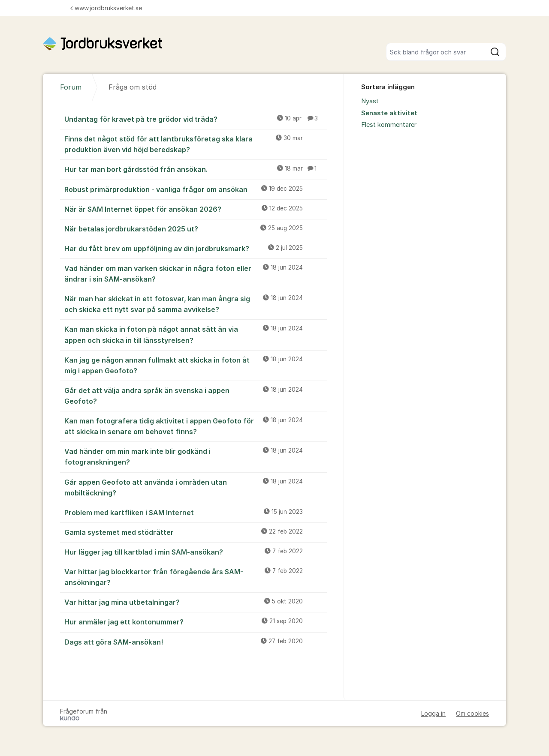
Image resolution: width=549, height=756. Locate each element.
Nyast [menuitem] (370, 101)
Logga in (433, 713)
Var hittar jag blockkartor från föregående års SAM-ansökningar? (196, 577)
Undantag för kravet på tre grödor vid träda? (196, 119)
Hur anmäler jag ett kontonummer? (196, 621)
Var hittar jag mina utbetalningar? (196, 602)
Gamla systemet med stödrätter (196, 532)
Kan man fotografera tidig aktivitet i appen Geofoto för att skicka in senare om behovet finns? (196, 426)
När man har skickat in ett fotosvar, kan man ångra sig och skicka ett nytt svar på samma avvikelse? (196, 304)
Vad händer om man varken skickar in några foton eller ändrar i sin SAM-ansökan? (196, 273)
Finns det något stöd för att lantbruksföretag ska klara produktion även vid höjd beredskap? (196, 144)
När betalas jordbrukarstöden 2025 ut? (196, 228)
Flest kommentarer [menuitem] (389, 125)
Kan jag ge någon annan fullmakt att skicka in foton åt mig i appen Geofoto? (196, 365)
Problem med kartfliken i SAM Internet (196, 512)
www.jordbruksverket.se (106, 8)
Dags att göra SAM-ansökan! (196, 642)
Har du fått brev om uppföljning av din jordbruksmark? (196, 248)
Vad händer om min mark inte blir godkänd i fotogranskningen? (196, 456)
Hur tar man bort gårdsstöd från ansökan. (196, 169)
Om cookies (472, 713)
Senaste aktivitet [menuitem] (389, 113)
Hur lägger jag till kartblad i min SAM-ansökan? (196, 552)
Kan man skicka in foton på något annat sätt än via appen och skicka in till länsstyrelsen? (196, 334)
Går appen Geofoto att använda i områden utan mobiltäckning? (196, 487)
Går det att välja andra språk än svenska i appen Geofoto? (196, 395)
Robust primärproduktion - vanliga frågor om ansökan (196, 189)
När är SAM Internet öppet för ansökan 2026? (196, 209)
